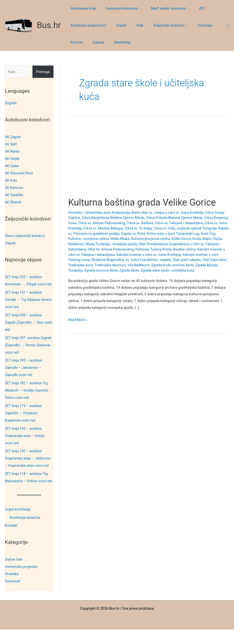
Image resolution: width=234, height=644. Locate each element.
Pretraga (43, 72)
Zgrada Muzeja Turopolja (153, 270)
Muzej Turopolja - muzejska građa (168, 244)
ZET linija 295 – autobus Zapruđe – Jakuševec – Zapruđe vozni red (24, 375)
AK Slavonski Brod (20, 173)
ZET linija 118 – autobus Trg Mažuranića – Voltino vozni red (27, 488)
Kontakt (11, 540)
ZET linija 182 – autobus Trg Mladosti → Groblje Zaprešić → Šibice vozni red (28, 398)
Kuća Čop (111, 239)
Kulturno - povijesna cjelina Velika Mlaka (153, 239)
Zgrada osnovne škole (192, 270)
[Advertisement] (149, 161)
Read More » (78, 325)
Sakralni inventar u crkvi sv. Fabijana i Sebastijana (144, 255)
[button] (136, 8)
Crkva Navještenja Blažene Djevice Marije (127, 218)
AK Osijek (13, 159)
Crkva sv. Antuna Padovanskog (129, 223)
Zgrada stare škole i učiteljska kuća (107, 276)
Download (13, 596)
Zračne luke (14, 574)
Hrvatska (12, 588)
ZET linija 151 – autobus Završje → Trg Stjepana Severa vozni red (24, 307)
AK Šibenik (13, 202)
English (11, 103)
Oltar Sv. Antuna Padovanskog (168, 249)
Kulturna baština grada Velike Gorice (146, 202)
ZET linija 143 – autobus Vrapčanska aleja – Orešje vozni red (26, 443)
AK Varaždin (15, 195)
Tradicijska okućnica (205, 265)
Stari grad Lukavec (118, 265)
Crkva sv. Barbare (170, 223)
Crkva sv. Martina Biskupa (150, 228)
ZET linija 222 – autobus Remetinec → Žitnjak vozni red (26, 284)
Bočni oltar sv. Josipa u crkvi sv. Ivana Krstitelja (173, 213)
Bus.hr (49, 25)
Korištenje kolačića (25, 532)
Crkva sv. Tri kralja (187, 228)
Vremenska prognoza (22, 581)
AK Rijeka (12, 151)
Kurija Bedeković (126, 244)
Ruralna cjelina (91, 255)
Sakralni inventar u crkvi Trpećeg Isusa (130, 260)
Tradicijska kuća (174, 265)
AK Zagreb (13, 137)
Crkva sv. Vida (215, 228)
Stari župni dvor (147, 265)
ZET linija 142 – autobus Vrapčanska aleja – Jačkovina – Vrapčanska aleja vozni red (29, 466)
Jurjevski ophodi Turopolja (89, 234)
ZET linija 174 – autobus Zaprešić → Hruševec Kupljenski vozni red (24, 420)
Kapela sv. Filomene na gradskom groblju (145, 234)
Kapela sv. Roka (192, 234)
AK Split (11, 144)
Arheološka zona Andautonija (109, 213)
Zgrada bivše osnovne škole (109, 270)
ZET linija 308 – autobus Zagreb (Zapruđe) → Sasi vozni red (25, 330)
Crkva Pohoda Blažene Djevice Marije (191, 218)
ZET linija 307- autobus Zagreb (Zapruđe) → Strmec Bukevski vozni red (27, 352)
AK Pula (11, 180)
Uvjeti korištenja (18, 524)
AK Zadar (12, 166)
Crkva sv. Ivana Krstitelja (108, 228)
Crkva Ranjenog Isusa (86, 223)
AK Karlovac (15, 188)
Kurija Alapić (101, 244)
